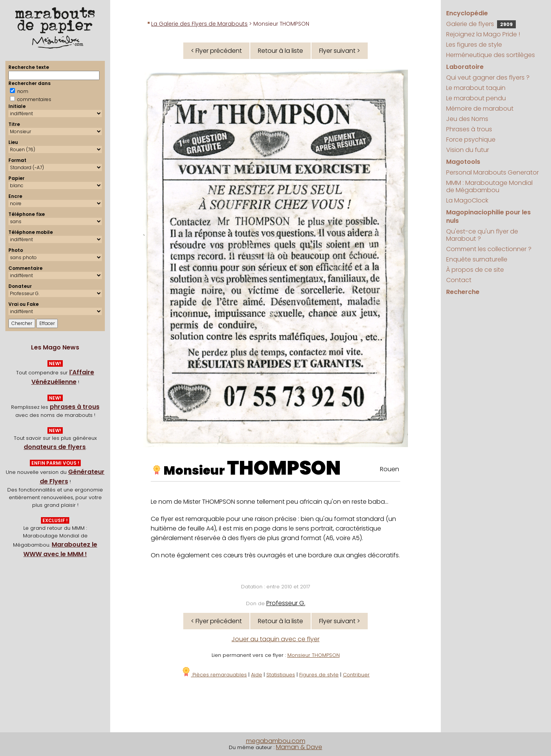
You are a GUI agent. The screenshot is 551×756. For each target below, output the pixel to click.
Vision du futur (468, 150)
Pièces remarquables (214, 675)
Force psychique (471, 140)
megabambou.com (276, 741)
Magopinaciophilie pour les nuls (488, 216)
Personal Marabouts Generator (492, 172)
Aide (257, 675)
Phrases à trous (469, 129)
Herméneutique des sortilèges (491, 55)
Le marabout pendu (476, 98)
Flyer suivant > (340, 51)
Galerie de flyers (481, 24)
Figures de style (319, 675)
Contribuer (356, 675)
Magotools (463, 162)
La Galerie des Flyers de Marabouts (199, 24)
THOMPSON (284, 468)
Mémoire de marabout (480, 109)
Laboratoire (465, 67)
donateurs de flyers (55, 447)
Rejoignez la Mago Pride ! (483, 34)
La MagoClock (467, 200)
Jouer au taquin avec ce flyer (275, 639)
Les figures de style (474, 45)
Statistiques (281, 675)
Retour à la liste (280, 51)
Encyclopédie (467, 13)
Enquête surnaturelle (477, 259)
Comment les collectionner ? (489, 249)
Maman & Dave (299, 747)
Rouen (390, 469)
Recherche (463, 292)
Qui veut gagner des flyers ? (488, 78)
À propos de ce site (475, 270)
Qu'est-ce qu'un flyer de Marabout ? (482, 235)
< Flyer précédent (216, 51)
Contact (459, 280)
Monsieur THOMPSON (314, 655)
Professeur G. (286, 603)
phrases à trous (75, 407)
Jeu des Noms (467, 119)
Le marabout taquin (476, 88)
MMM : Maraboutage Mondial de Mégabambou (489, 186)
